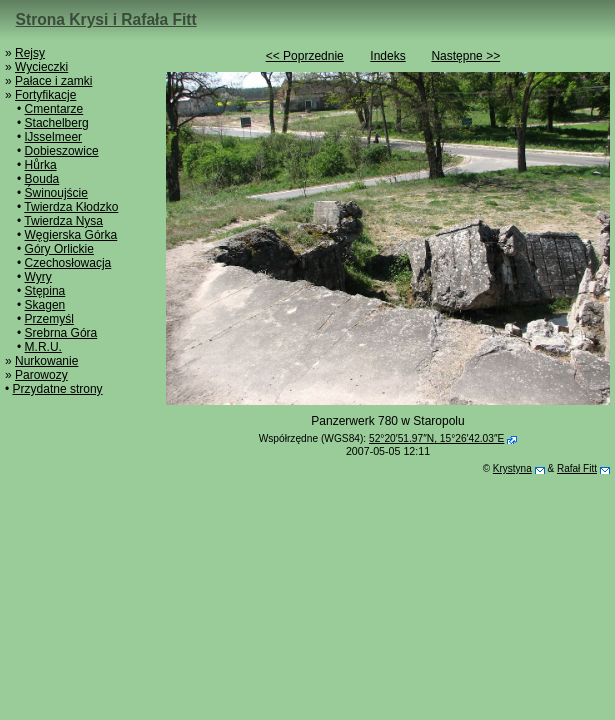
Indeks (387, 56)
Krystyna (512, 468)
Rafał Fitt (577, 468)
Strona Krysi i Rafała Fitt (106, 19)
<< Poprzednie (305, 56)
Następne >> (465, 56)
